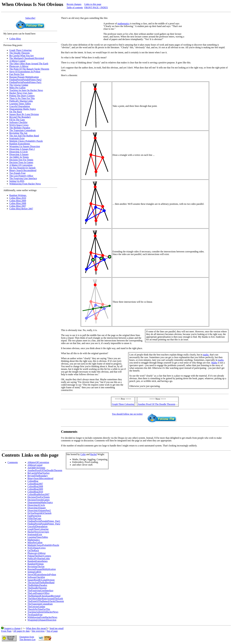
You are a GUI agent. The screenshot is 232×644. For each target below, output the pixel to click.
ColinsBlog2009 (35, 489)
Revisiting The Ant (18, 133)
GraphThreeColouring (38, 529)
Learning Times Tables (20, 104)
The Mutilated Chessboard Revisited (27, 58)
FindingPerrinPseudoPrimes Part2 (25, 80)
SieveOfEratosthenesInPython (42, 574)
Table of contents (75, 7)
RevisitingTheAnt (36, 566)
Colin (83, 454)
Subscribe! (30, 18)
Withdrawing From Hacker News (25, 184)
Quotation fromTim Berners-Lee (27, 638)
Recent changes (74, 4)
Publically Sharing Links (21, 101)
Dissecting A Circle (18, 152)
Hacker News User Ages (21, 93)
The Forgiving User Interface (23, 178)
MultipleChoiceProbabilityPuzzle (43, 545)
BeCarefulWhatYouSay (39, 473)
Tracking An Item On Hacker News (26, 90)
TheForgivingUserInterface (40, 591)
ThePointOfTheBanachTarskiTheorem (46, 601)
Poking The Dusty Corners (22, 96)
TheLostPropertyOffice (39, 593)
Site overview (38, 631)
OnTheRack (33, 550)
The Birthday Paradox (20, 128)
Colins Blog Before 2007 (21, 209)
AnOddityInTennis (36, 468)
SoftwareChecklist (36, 577)
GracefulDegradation (38, 526)
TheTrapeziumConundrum (40, 604)
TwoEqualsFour (35, 615)
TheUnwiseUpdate (36, 607)
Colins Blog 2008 (18, 203)
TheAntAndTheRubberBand (41, 583)
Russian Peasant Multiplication (24, 77)
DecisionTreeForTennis (39, 497)
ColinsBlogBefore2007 (38, 494)
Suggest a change (12, 628)
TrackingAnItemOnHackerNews (43, 612)
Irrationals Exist (17, 138)
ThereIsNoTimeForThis (39, 609)
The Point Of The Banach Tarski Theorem (29, 69)
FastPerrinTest (34, 516)
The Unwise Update (19, 85)
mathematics (123, 24)
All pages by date (21, 631)
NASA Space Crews (19, 125)
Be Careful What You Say (22, 56)
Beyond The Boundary (20, 117)
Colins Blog (15, 39)
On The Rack (16, 112)
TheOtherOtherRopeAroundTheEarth (45, 599)
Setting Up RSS (17, 181)
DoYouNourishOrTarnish (40, 513)
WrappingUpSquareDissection (42, 620)
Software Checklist (18, 122)
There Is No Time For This (22, 98)
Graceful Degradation (20, 106)
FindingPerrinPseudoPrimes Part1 (25, 82)
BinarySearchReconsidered (40, 478)
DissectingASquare (37, 508)
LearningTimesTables (38, 537)
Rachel (94, 454)
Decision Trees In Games (21, 162)
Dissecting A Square (19, 154)
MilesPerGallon (35, 542)
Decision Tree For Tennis (21, 160)
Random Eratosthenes (20, 144)
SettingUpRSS (34, 572)
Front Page (6, 631)
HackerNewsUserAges (38, 532)
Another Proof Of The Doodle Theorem (157, 404)
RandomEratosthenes (38, 561)
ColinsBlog (33, 481)
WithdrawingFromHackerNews (42, 617)
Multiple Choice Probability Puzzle (26, 141)
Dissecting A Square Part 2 (22, 149)
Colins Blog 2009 (18, 201)
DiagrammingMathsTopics (40, 502)
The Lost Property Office (21, 176)
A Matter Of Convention (21, 165)
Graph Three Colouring (20, 50)
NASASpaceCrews (37, 548)
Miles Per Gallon (17, 88)
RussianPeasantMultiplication (42, 569)
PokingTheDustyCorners (39, 556)
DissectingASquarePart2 (39, 510)
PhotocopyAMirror (37, 553)
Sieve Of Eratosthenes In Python (25, 72)
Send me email (56, 628)
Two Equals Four (17, 173)
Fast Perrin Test (17, 74)
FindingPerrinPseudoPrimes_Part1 (44, 521)
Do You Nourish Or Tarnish (22, 168)
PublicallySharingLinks (39, 558)
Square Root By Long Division (24, 114)
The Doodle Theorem (19, 53)
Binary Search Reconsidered (23, 170)
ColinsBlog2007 (35, 484)
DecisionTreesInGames (39, 500)
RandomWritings (36, 564)
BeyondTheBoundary (38, 476)
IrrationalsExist (35, 534)
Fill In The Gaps (17, 120)
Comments (13, 462)
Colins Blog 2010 (18, 198)
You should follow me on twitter (127, 414)
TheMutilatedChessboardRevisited (44, 596)
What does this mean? (36, 628)
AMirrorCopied (35, 465)
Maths (214, 363)
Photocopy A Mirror (19, 66)
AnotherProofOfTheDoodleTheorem (45, 470)
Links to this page (93, 4)
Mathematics (34, 540)
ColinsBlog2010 (35, 492)
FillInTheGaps (34, 518)
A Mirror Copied (17, 61)
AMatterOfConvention (38, 462)
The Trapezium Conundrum (22, 130)
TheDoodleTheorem (37, 588)
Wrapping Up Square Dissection (25, 146)
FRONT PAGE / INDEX (96, 7)
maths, (206, 355)
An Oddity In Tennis (19, 157)
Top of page (52, 631)
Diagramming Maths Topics (23, 109)
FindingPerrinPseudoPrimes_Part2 (44, 524)
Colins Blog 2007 (18, 206)
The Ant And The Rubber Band (24, 136)
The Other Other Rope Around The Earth (29, 64)
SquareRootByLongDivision (41, 580)
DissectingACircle (36, 505)
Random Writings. (18, 195)
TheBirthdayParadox (37, 585)
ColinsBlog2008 (35, 486)
